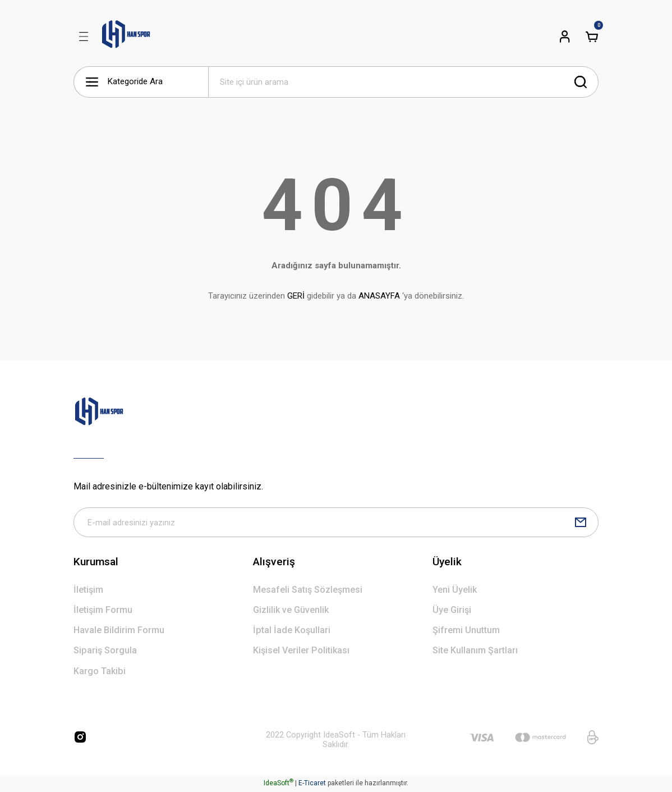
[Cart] (592, 36)
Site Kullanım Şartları (475, 652)
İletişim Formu (103, 611)
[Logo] (126, 36)
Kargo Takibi (100, 672)
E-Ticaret (312, 784)
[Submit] (581, 523)
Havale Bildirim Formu (119, 632)
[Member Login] (565, 36)
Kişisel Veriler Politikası (301, 652)
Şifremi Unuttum (466, 632)
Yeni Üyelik (455, 591)
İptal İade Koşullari (292, 632)
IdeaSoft (279, 784)
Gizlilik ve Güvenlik (291, 611)
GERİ (296, 296)
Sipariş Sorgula (105, 652)
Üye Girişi (452, 611)
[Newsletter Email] (336, 523)
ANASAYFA (379, 296)
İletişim (88, 591)
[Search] (403, 82)
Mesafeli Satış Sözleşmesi (308, 591)
